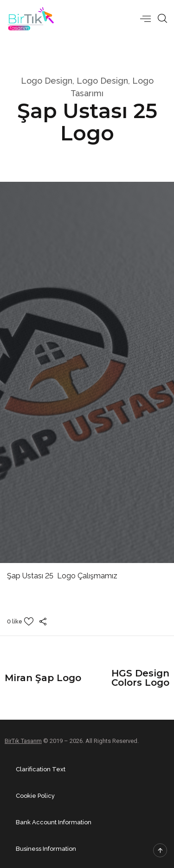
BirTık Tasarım (23, 741)
